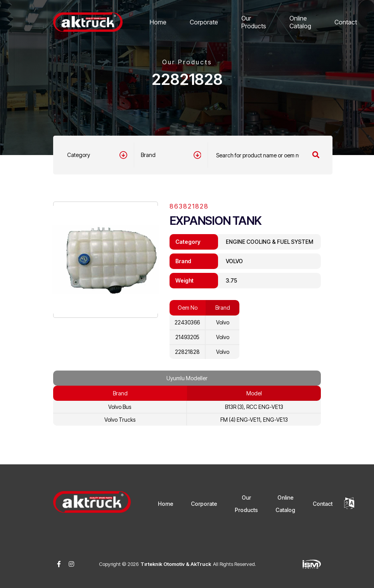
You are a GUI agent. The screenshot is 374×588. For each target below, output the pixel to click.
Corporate (204, 22)
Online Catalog (300, 22)
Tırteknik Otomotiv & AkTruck (176, 564)
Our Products (254, 22)
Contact (346, 22)
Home (158, 22)
